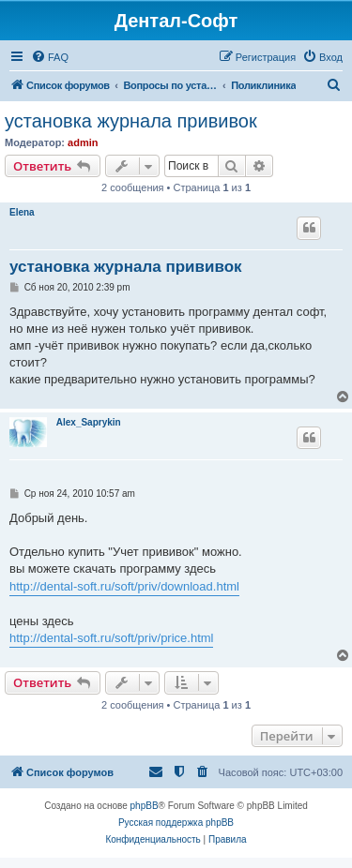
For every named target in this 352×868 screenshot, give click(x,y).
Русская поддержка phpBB (176, 823)
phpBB (145, 806)
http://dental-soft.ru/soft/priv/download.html (124, 586)
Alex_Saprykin (89, 422)
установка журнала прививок (131, 121)
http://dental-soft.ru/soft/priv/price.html (111, 638)
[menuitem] (50, 57)
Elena (22, 212)
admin (83, 142)
